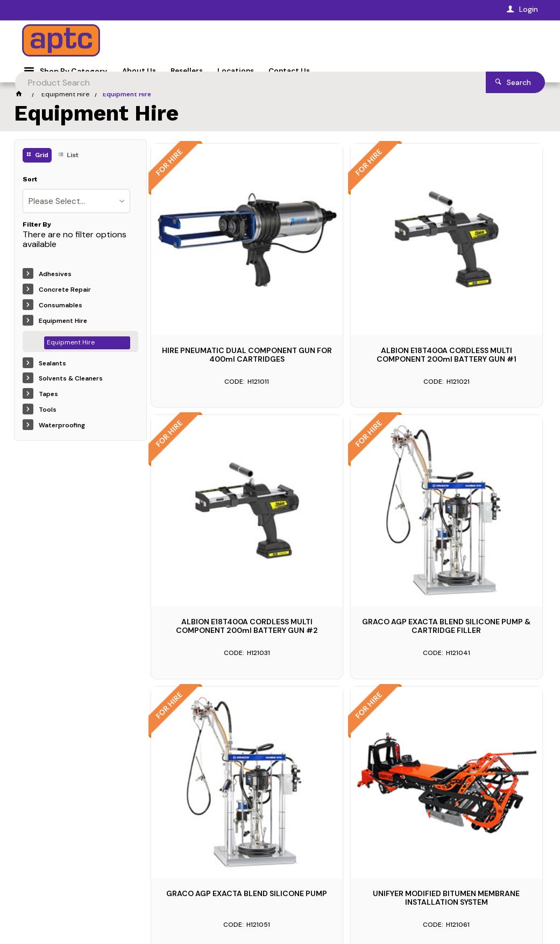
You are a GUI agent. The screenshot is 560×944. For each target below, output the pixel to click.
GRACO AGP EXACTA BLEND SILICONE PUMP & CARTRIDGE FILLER (213, 518)
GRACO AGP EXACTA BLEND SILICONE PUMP (347, 514)
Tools (48, 416)
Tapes (48, 400)
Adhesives (55, 280)
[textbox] (264, 43)
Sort (30, 186)
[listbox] (76, 207)
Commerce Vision (140, 906)
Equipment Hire (63, 327)
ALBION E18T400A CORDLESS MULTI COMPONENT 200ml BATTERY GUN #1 (346, 304)
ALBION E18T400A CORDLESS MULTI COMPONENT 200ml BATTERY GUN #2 (479, 304)
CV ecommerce (77, 906)
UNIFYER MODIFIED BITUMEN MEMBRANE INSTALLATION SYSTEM (479, 518)
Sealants (52, 369)
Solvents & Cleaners (71, 385)
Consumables (61, 312)
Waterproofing (62, 431)
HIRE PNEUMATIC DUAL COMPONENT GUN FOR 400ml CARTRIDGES (213, 304)
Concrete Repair (65, 296)
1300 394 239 (197, 721)
